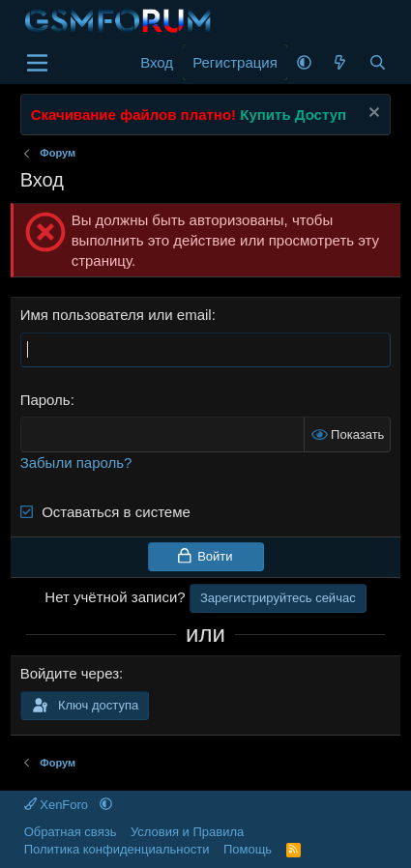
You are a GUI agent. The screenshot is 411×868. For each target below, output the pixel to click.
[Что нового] (340, 62)
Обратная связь (71, 832)
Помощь (248, 849)
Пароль (45, 400)
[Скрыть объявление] (372, 115)
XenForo (58, 805)
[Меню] (37, 63)
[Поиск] (378, 62)
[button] (304, 62)
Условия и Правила (187, 832)
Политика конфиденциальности (117, 849)
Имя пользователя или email (116, 315)
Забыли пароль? (76, 463)
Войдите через (70, 673)
